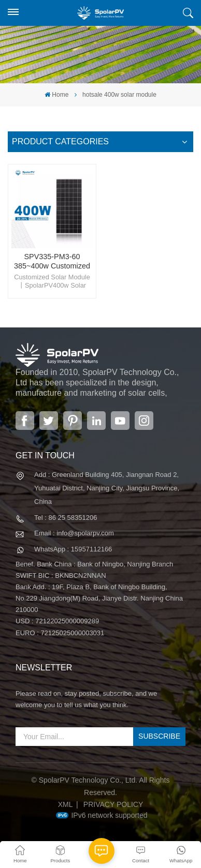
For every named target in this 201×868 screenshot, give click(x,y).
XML (66, 804)
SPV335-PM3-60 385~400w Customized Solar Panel (52, 261)
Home (56, 95)
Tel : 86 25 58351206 (66, 518)
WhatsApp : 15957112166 (73, 549)
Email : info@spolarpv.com (74, 533)
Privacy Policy (113, 804)
